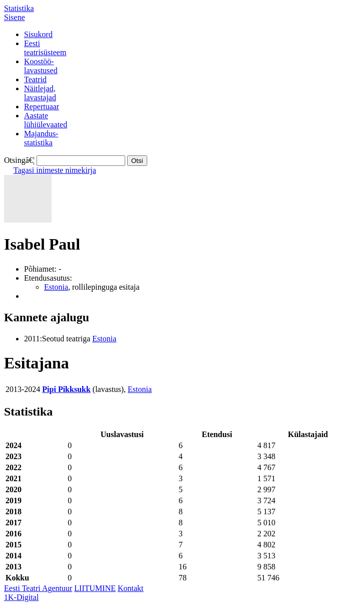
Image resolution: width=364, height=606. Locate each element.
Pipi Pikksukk (66, 389)
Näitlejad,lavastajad (40, 93)
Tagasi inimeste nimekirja (55, 170)
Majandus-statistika (41, 138)
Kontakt (131, 588)
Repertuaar (42, 107)
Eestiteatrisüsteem (45, 48)
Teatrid (35, 79)
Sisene (15, 17)
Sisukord (38, 34)
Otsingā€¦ (19, 160)
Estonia (56, 287)
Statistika (19, 8)
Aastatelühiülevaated (46, 120)
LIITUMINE (95, 588)
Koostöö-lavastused (41, 66)
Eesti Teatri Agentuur (38, 588)
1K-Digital (21, 597)
